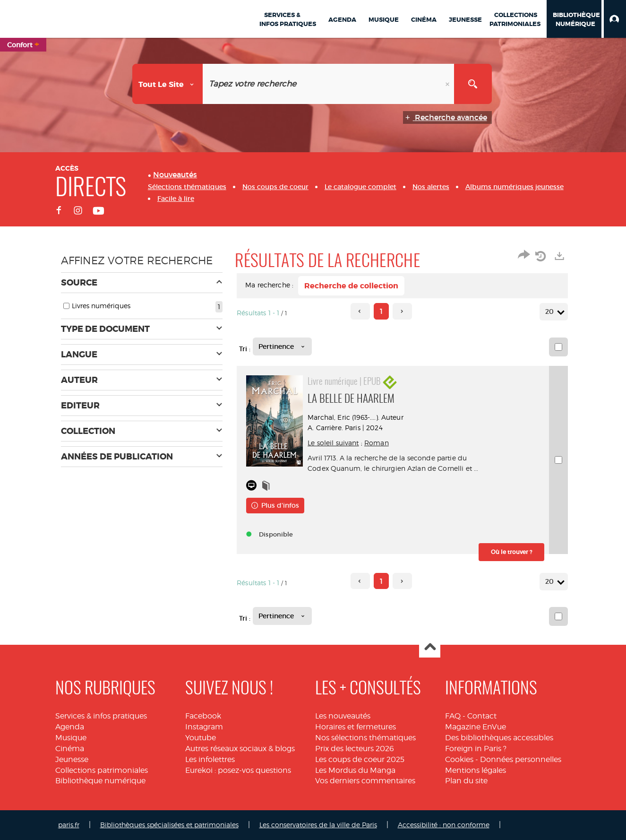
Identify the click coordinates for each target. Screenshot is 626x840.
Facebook (203, 716)
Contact (482, 716)
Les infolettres (210, 759)
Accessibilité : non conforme (444, 825)
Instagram (204, 727)
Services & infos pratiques (101, 716)
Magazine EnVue (476, 727)
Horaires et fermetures (356, 727)
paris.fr (69, 825)
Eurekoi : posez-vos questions (238, 770)
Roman (377, 443)
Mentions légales (476, 770)
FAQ (453, 716)
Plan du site (466, 781)
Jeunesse (72, 759)
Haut (430, 647)
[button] (615, 19)
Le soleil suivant (333, 443)
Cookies (459, 759)
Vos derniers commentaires (365, 781)
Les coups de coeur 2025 (360, 759)
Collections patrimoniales (102, 770)
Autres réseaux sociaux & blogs (240, 749)
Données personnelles (521, 759)
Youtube (201, 738)
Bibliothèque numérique (100, 781)
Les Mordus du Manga (355, 770)
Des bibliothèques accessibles (499, 738)
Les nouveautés (343, 716)
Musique (71, 738)
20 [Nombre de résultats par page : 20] (551, 312)
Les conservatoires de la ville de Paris (318, 825)
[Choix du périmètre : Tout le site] (168, 84)
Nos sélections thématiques (365, 738)
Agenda (70, 727)
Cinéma (70, 749)
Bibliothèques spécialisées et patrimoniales (169, 825)
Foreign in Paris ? (476, 749)
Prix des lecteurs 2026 (355, 749)
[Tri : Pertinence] (282, 346)
